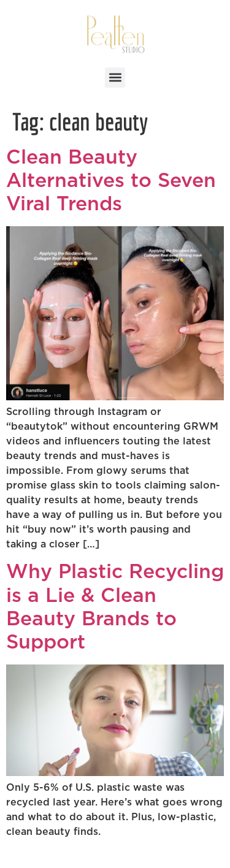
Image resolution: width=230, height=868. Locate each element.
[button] (115, 78)
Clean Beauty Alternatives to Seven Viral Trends (111, 181)
